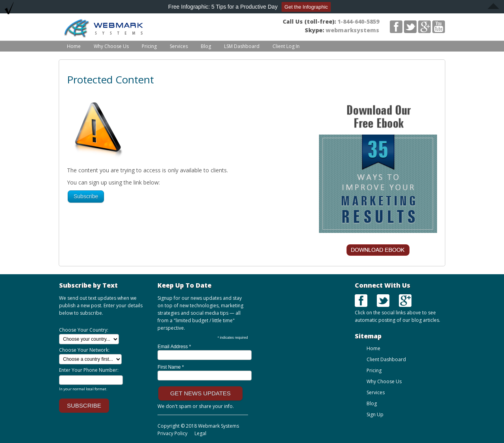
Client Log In (286, 46)
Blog (206, 46)
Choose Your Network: (84, 350)
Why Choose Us (111, 46)
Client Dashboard (386, 359)
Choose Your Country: (84, 330)
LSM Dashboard (242, 46)
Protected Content (110, 79)
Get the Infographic (306, 7)
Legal (200, 433)
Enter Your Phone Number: (89, 370)
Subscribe (86, 196)
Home (74, 46)
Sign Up (375, 414)
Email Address (174, 347)
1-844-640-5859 (358, 21)
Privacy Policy (172, 433)
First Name (171, 367)
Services (179, 46)
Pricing (149, 46)
